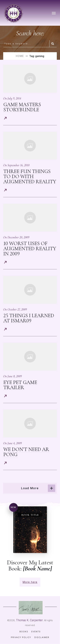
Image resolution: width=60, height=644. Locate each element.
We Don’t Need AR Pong (26, 452)
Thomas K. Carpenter (29, 620)
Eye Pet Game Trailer (20, 385)
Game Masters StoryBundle (22, 107)
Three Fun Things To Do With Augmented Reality (30, 176)
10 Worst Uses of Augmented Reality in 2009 (30, 249)
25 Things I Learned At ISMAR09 (29, 318)
